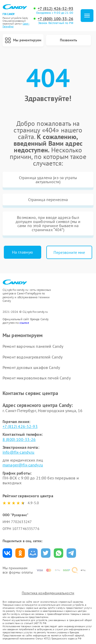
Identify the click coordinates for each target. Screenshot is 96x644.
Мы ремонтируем (23, 40)
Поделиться (7, 553)
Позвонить (68, 40)
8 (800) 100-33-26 (19, 439)
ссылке (24, 323)
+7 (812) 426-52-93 (55, 9)
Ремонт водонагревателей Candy (33, 357)
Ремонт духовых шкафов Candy (31, 367)
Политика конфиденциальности (48, 593)
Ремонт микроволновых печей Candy (37, 378)
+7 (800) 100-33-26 (55, 19)
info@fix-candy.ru (19, 452)
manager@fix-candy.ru (23, 465)
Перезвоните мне (69, 252)
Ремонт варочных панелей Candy (33, 346)
